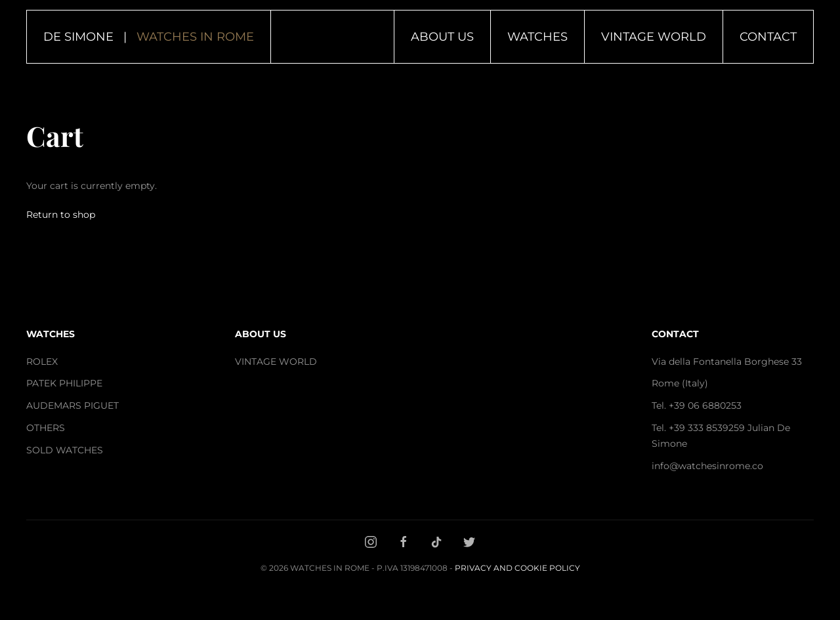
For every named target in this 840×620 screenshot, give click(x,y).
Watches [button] (537, 37)
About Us (442, 37)
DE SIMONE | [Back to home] (149, 37)
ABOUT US (261, 334)
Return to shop (61, 215)
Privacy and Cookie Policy (517, 568)
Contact (768, 37)
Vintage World (654, 37)
